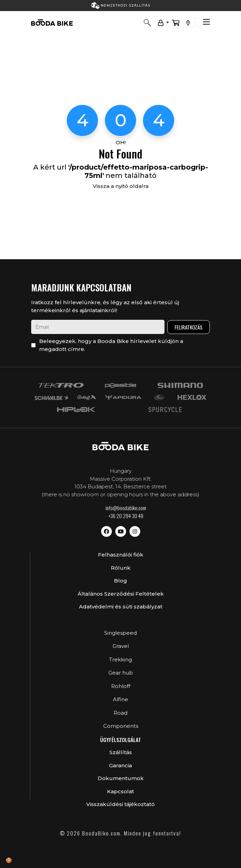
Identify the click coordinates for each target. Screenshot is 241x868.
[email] (98, 327)
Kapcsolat (120, 791)
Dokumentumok (121, 778)
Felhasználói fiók (121, 555)
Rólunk (121, 568)
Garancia (120, 765)
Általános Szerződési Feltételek (121, 594)
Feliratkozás (189, 327)
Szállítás (121, 752)
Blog (120, 581)
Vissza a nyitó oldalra (121, 186)
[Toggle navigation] (206, 22)
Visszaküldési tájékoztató (120, 804)
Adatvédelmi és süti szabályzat (121, 607)
